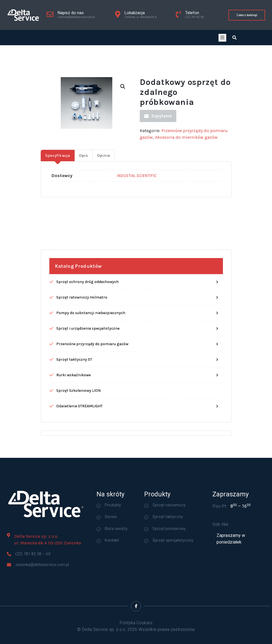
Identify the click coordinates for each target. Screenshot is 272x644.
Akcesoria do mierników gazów (186, 166)
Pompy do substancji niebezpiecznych (91, 341)
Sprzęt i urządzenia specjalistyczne (88, 357)
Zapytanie (158, 144)
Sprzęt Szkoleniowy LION (78, 419)
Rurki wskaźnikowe (73, 403)
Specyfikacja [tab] (58, 184)
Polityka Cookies (136, 623)
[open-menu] (222, 38)
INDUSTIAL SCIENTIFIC (137, 204)
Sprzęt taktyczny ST (74, 388)
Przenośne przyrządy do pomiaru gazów (92, 372)
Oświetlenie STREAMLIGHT (79, 434)
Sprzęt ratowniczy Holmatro (82, 326)
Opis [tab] (84, 184)
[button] (123, 115)
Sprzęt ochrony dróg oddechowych (87, 310)
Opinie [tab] (104, 184)
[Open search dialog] (235, 38)
